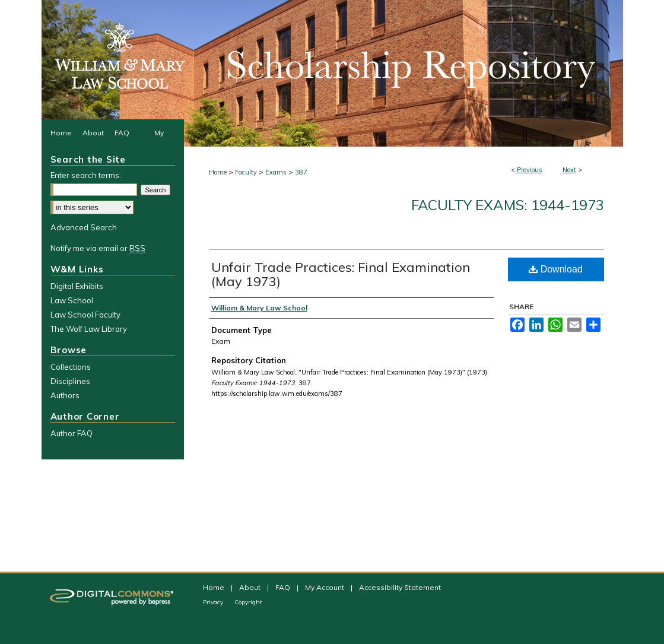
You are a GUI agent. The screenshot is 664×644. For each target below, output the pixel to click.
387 (301, 172)
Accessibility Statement (400, 587)
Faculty (246, 172)
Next (569, 170)
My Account (325, 587)
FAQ (284, 587)
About (251, 587)
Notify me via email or (98, 248)
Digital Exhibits (77, 286)
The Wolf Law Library (89, 329)
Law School (72, 300)
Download (556, 269)
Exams (276, 172)
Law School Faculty (85, 315)
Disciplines (70, 381)
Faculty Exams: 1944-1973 (508, 205)
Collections (71, 367)
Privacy (214, 602)
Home (218, 172)
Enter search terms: (86, 175)
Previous (530, 170)
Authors (65, 395)
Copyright (248, 602)
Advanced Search (84, 227)
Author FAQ (72, 433)
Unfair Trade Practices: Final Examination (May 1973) (341, 274)
